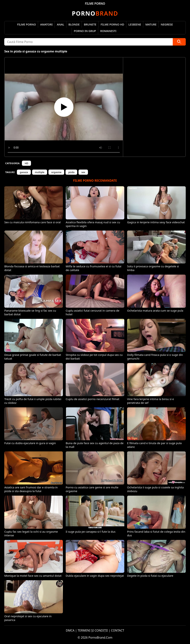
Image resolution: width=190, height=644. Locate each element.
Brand (95, 13)
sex (83, 172)
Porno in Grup (85, 31)
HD (26, 163)
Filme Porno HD (112, 24)
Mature (151, 24)
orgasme (56, 172)
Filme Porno (26, 24)
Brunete (90, 24)
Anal (60, 24)
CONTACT (118, 630)
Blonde (74, 24)
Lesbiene (135, 24)
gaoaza (24, 172)
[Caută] (179, 42)
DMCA (70, 630)
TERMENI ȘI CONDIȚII (93, 630)
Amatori (46, 24)
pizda (71, 172)
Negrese (167, 24)
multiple (40, 172)
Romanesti (108, 31)
